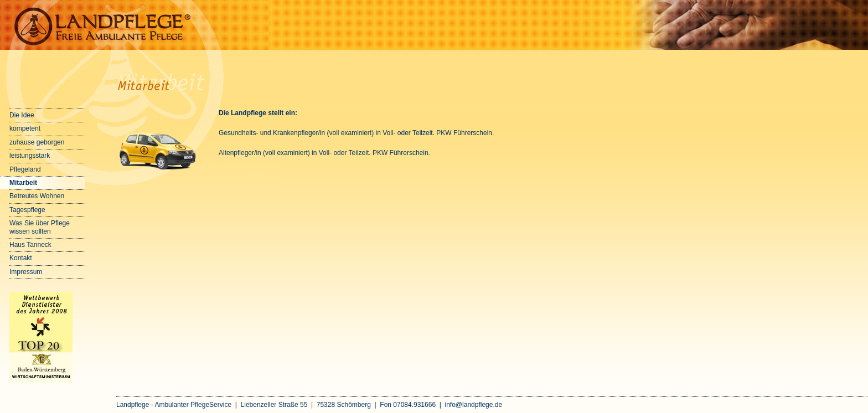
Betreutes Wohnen (37, 196)
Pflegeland (25, 169)
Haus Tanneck (30, 245)
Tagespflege (27, 210)
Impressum (26, 272)
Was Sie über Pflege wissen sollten (40, 227)
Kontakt (21, 258)
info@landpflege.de (474, 405)
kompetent (25, 128)
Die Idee (22, 115)
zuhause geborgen (37, 142)
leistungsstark (30, 156)
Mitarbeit (23, 183)
